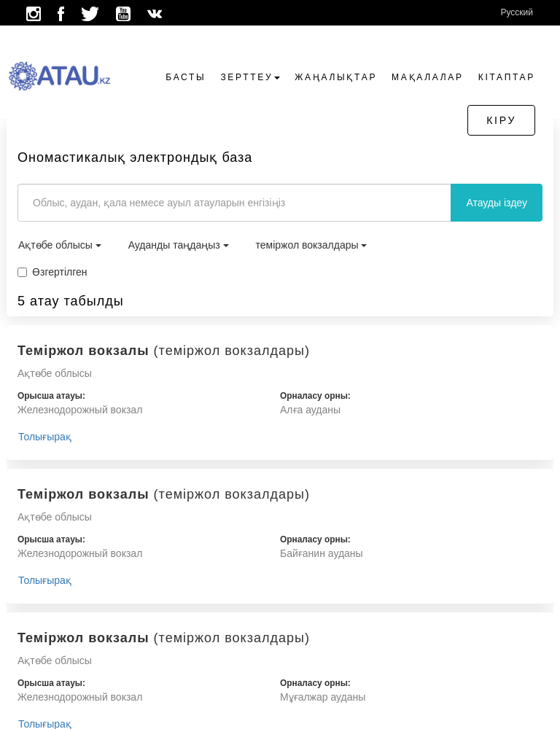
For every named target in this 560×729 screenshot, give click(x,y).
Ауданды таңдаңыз (179, 245)
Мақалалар (428, 77)
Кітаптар (507, 77)
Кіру (501, 120)
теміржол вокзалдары (312, 245)
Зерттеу (250, 77)
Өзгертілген (52, 272)
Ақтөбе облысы (60, 245)
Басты (186, 77)
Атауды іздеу (497, 203)
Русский (517, 12)
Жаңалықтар (336, 77)
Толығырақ (45, 437)
